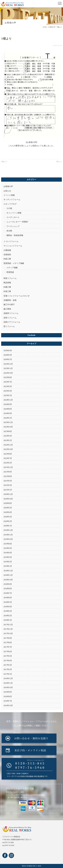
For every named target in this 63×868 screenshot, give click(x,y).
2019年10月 (8, 539)
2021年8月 (8, 476)
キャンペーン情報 (14, 213)
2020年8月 (8, 503)
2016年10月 (8, 687)
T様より (59, 162)
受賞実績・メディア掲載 (14, 263)
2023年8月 (8, 431)
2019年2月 (8, 562)
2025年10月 (8, 373)
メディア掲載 (12, 268)
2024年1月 (8, 418)
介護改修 (7, 250)
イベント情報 (9, 195)
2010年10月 (8, 705)
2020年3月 (8, 517)
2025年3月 (8, 391)
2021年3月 (8, 485)
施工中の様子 (9, 304)
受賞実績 (10, 272)
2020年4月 (8, 512)
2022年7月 (8, 458)
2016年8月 (8, 696)
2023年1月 (8, 440)
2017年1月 (8, 674)
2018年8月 (8, 589)
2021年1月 (8, 490)
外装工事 (7, 291)
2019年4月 (8, 553)
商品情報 (7, 283)
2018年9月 (8, 584)
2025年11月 (8, 368)
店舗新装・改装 (10, 300)
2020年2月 (8, 521)
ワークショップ (13, 226)
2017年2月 (8, 669)
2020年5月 (8, 508)
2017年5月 (8, 656)
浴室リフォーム (10, 318)
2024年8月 (8, 409)
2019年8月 (8, 544)
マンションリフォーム (13, 246)
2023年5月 (8, 436)
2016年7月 (8, 701)
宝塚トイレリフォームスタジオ (17, 296)
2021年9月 (8, 472)
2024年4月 (8, 413)
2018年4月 (8, 607)
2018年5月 (8, 602)
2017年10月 (8, 634)
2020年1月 (8, 526)
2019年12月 (8, 530)
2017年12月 (8, 625)
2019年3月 (8, 557)
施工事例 (7, 309)
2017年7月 (8, 647)
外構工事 (7, 287)
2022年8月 (8, 454)
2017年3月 (8, 665)
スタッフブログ (10, 204)
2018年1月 (8, 620)
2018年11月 (8, 575)
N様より (4, 162)
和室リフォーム (10, 278)
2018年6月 (8, 598)
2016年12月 (8, 678)
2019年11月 (8, 535)
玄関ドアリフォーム (12, 322)
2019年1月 (8, 566)
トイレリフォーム (11, 241)
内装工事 (7, 259)
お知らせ (7, 191)
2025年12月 (8, 364)
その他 (9, 208)
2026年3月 (8, 355)
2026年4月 (8, 350)
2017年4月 (8, 661)
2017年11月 (8, 629)
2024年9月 (8, 404)
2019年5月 (8, 548)
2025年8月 (8, 377)
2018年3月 (8, 611)
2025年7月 (8, 382)
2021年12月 (8, 467)
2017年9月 (8, 638)
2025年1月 (8, 395)
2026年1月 (8, 359)
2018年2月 (8, 616)
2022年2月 (8, 463)
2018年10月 (8, 580)
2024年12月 (8, 400)
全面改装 (7, 255)
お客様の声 (8, 186)
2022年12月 (8, 445)
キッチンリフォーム (12, 200)
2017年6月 (8, 652)
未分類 (9, 231)
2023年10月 (8, 427)
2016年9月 (8, 692)
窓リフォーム (9, 326)
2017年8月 (8, 643)
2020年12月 (8, 494)
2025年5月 (8, 386)
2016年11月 (8, 683)
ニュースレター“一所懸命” (17, 222)
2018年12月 (8, 571)
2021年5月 (8, 481)
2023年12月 (8, 422)
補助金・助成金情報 (15, 235)
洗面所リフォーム (11, 313)
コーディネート (13, 217)
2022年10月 (8, 449)
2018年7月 (8, 593)
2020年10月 (8, 499)
